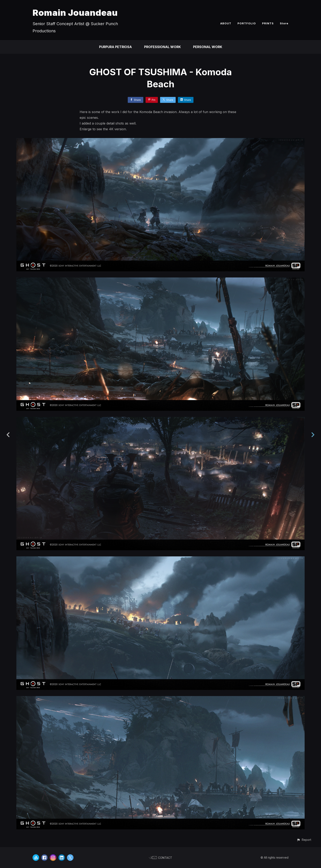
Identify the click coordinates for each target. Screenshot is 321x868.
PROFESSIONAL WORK (162, 47)
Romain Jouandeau (75, 13)
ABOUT (226, 23)
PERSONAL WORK (208, 47)
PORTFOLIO (247, 23)
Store (284, 23)
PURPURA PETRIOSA (115, 47)
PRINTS (268, 23)
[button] (304, 840)
